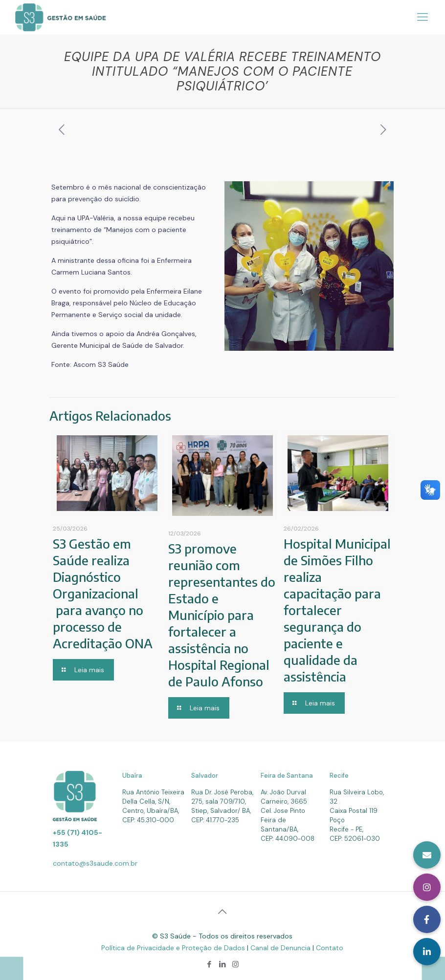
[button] (427, 952)
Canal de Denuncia (281, 948)
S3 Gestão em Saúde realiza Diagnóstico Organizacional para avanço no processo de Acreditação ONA (103, 593)
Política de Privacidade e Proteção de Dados (174, 948)
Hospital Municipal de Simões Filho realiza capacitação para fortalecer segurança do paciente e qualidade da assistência (337, 610)
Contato (330, 948)
